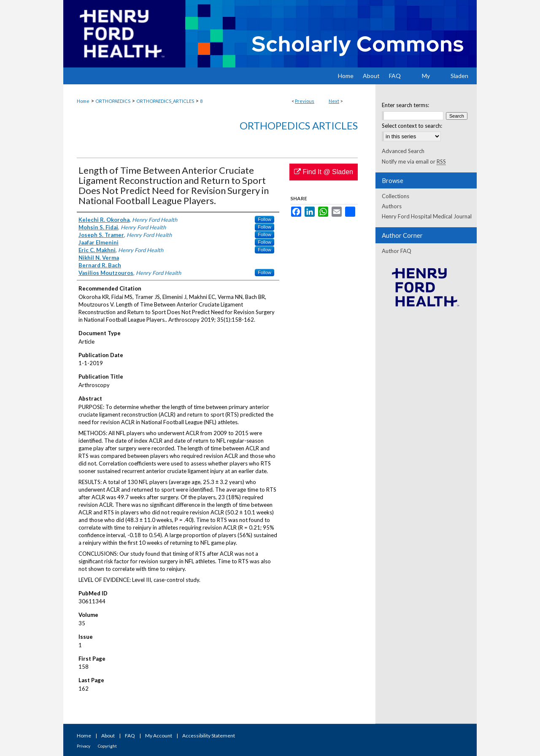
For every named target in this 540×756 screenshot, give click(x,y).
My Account (159, 736)
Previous (305, 101)
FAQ (130, 736)
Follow (265, 219)
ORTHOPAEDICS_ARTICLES (165, 101)
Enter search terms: (405, 105)
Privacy (84, 746)
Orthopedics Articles (299, 125)
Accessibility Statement (209, 736)
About (108, 736)
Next (334, 101)
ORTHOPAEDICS (113, 101)
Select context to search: (412, 126)
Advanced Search (403, 151)
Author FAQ (397, 251)
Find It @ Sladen (324, 172)
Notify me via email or (414, 161)
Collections (396, 196)
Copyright (107, 746)
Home (83, 101)
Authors (392, 206)
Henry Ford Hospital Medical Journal (427, 216)
